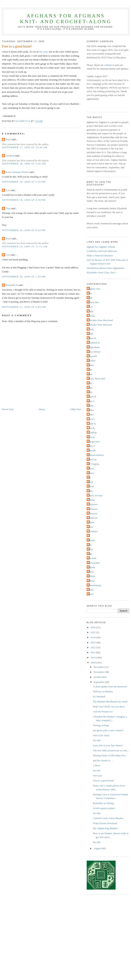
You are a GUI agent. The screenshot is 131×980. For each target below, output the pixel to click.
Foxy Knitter (94, 352)
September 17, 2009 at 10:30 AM (25, 147)
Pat (89, 477)
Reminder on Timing (103, 803)
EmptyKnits (94, 347)
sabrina (91, 581)
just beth (92, 558)
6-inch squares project (104, 808)
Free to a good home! (104, 781)
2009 (93, 663)
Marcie (91, 437)
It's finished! (99, 697)
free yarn (97, 776)
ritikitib (91, 576)
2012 (93, 647)
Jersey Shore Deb (96, 379)
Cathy (91, 311)
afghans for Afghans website (101, 247)
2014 (93, 637)
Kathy (91, 406)
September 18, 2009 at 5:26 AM (24, 164)
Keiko (91, 410)
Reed (90, 482)
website (108, 65)
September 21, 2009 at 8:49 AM (24, 307)
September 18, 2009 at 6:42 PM (24, 230)
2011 (93, 652)
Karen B (92, 397)
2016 (93, 627)
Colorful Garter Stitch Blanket (108, 818)
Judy (90, 392)
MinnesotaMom (96, 455)
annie (90, 527)
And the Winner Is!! (103, 712)
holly (90, 549)
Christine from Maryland (100, 320)
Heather (92, 361)
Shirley (91, 500)
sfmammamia (94, 585)
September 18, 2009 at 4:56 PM (24, 200)
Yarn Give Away (101, 735)
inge (90, 554)
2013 (93, 642)
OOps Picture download (105, 823)
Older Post (76, 409)
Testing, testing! (101, 725)
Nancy (91, 468)
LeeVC (91, 419)
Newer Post (8, 409)
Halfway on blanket (103, 691)
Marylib (92, 450)
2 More (97, 765)
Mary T (91, 446)
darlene (91, 540)
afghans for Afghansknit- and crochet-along (66, 19)
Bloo (90, 307)
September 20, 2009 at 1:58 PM (24, 277)
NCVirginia (93, 464)
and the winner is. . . (103, 760)
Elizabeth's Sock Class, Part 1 (102, 272)
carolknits (93, 531)
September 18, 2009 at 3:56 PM (24, 182)
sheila (91, 590)
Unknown (93, 504)
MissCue (92, 459)
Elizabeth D (12, 285)
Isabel (91, 365)
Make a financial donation (100, 255)
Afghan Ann (94, 289)
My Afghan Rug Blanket (105, 828)
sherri (91, 594)
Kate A (91, 401)
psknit (91, 572)
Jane (90, 370)
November (99, 672)
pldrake (91, 567)
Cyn (8, 190)
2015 (93, 632)
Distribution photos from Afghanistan (105, 268)
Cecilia (91, 316)
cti (89, 536)
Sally (90, 491)
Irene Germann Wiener (17, 172)
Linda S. (92, 424)
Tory (8, 208)
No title (97, 740)
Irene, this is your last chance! (108, 745)
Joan (90, 383)
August (98, 848)
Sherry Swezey (95, 495)
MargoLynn (94, 442)
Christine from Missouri (100, 325)
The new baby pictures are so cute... (111, 750)
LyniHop (92, 432)
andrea (91, 522)
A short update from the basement (110, 686)
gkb (90, 545)
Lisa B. (91, 428)
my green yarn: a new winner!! (108, 730)
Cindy (91, 329)
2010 (93, 657)
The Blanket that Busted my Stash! (110, 702)
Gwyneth (92, 356)
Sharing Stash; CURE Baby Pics (109, 755)
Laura (91, 414)
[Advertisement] (36, 940)
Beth (90, 298)
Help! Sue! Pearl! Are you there (109, 707)
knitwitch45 (94, 563)
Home (42, 409)
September (99, 682)
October (98, 677)
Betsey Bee (93, 302)
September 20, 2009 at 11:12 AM (25, 246)
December (99, 667)
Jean (90, 374)
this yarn (43, 52)
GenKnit (10, 156)
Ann (90, 293)
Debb (90, 334)
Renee (91, 486)
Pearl (8, 139)
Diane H (92, 338)
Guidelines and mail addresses (102, 251)
